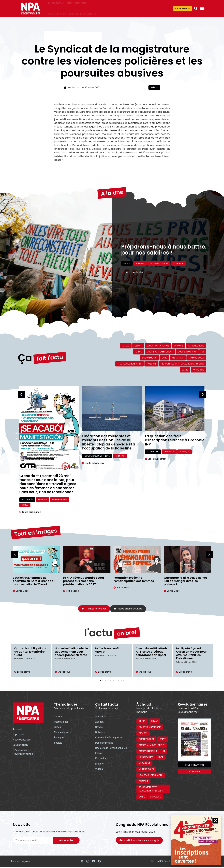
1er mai (126, 346)
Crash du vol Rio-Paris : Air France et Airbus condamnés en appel (152, 652)
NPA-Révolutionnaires (130, 364)
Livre (164, 358)
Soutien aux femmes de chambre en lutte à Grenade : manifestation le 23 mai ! (34, 581)
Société (58, 743)
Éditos (99, 754)
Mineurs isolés (196, 358)
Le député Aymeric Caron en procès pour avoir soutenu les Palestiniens (191, 654)
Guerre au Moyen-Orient (160, 352)
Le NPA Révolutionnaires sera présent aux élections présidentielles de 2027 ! (84, 581)
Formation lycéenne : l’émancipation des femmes (134, 579)
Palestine (151, 364)
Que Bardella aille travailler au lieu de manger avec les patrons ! (185, 581)
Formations (101, 759)
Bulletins (100, 733)
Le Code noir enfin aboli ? (108, 650)
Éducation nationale (158, 346)
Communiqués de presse (97, 456)
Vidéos (99, 769)
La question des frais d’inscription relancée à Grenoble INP (175, 440)
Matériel (100, 764)
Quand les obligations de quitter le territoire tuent (30, 652)
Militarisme (178, 358)
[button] (196, 8)
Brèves (154, 88)
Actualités (27, 500)
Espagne (179, 346)
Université (199, 370)
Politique (185, 452)
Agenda (99, 722)
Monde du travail (63, 733)
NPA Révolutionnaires (67, 6)
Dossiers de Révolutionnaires (111, 748)
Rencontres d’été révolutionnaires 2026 (183, 364)
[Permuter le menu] (202, 8)
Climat (138, 346)
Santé (185, 370)
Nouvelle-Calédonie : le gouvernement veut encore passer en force (71, 652)
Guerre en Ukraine (187, 352)
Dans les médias (104, 743)
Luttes (25, 505)
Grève (139, 352)
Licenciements (149, 358)
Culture (58, 717)
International (60, 500)
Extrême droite (196, 346)
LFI (203, 352)
